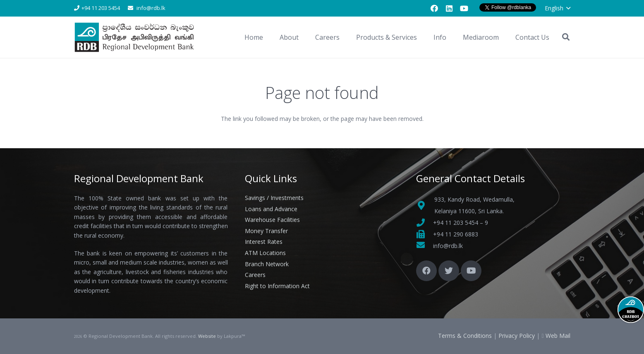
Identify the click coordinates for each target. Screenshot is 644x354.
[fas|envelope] (425, 246)
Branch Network (267, 264)
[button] (558, 8)
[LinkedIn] (449, 8)
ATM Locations (265, 253)
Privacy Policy (517, 336)
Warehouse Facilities (272, 220)
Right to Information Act (277, 286)
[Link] (136, 37)
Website (207, 336)
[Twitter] (449, 271)
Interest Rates (264, 242)
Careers (255, 275)
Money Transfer (266, 231)
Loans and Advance (271, 209)
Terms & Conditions (465, 336)
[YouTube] (464, 8)
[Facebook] (434, 8)
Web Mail (558, 336)
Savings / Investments (274, 198)
